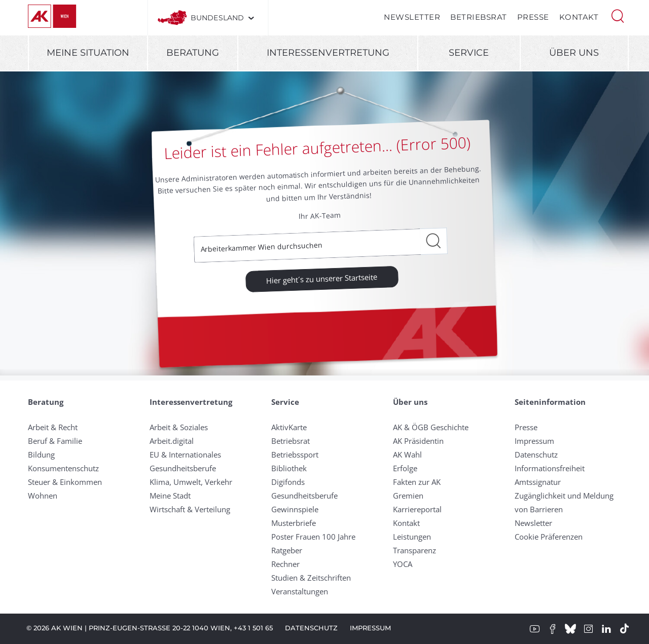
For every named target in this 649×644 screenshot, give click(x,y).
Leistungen (412, 537)
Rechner (285, 564)
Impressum (534, 441)
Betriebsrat (479, 17)
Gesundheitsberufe (183, 468)
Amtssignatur (538, 482)
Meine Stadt (170, 496)
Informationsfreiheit (550, 468)
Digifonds (288, 482)
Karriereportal (417, 509)
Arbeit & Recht (53, 427)
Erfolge (405, 468)
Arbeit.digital (172, 441)
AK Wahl (407, 454)
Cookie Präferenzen (549, 537)
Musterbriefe (294, 523)
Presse (533, 17)
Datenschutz (536, 454)
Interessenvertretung (328, 53)
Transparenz (414, 550)
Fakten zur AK (417, 482)
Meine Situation (88, 53)
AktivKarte (289, 427)
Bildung (41, 454)
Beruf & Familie (55, 441)
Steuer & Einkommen (65, 482)
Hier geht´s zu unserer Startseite (322, 278)
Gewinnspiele (295, 509)
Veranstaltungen (300, 591)
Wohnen (43, 496)
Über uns (574, 53)
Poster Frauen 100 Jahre (313, 537)
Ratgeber (287, 550)
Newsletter (412, 17)
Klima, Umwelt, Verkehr (191, 482)
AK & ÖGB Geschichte (431, 427)
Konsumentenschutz (63, 468)
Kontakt (579, 17)
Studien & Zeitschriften (311, 578)
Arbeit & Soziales (179, 427)
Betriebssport (295, 454)
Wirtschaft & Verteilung (190, 509)
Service (469, 53)
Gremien (408, 496)
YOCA (403, 564)
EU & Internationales (185, 454)
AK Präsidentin (418, 441)
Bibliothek (289, 468)
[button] (618, 15)
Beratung (193, 53)
